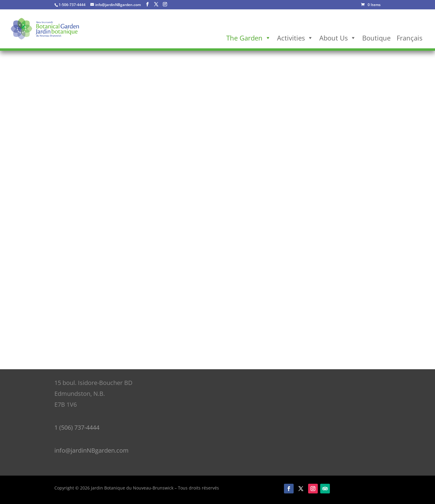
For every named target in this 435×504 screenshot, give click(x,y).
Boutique (376, 38)
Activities (295, 38)
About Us (338, 38)
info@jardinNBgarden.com (92, 450)
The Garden (249, 38)
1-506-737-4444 (72, 5)
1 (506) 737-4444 (77, 427)
